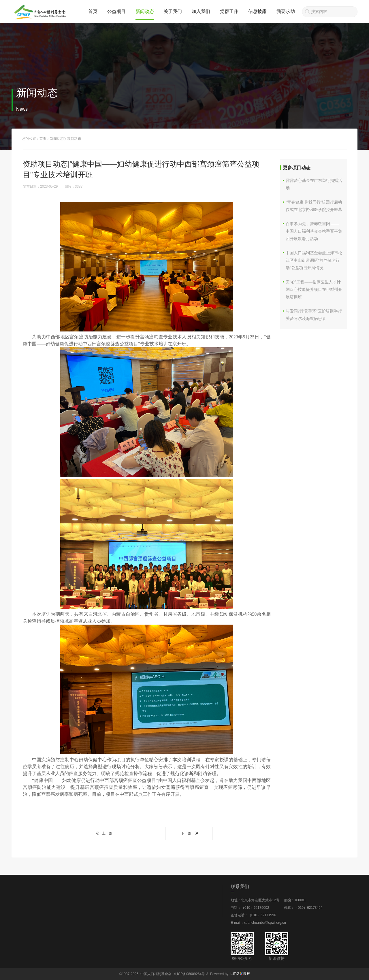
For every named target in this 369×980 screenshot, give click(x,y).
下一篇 (189, 833)
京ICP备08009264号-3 (191, 974)
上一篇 (104, 833)
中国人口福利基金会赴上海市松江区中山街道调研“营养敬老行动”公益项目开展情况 (314, 260)
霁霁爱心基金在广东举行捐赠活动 (314, 184)
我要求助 (286, 11)
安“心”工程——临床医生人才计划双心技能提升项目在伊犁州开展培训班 (314, 289)
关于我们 (173, 11)
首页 (93, 11)
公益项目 (116, 11)
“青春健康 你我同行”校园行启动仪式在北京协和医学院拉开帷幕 (314, 206)
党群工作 (229, 11)
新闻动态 (145, 11)
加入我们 (201, 11)
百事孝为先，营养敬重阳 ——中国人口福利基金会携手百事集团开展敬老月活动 (314, 231)
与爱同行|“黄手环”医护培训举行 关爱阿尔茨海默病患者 (314, 315)
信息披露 (257, 11)
